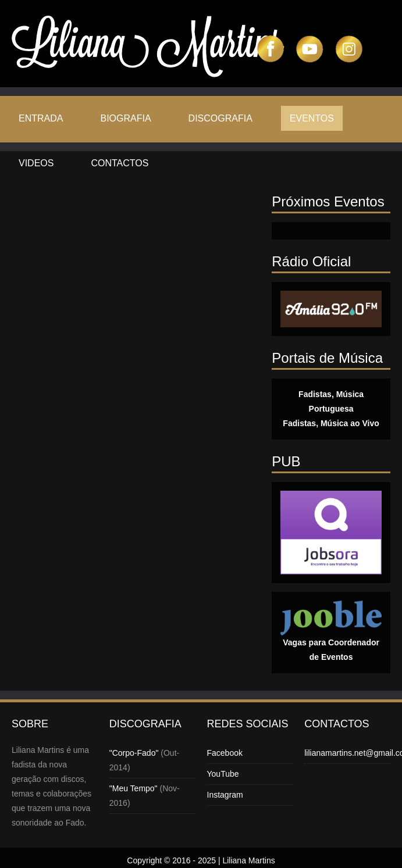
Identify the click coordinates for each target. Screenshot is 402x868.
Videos (36, 163)
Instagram (225, 795)
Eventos (312, 118)
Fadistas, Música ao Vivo (331, 423)
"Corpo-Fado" (134, 753)
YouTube (223, 774)
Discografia (220, 118)
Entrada (41, 118)
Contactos (120, 163)
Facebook (225, 753)
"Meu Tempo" (134, 788)
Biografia (125, 118)
